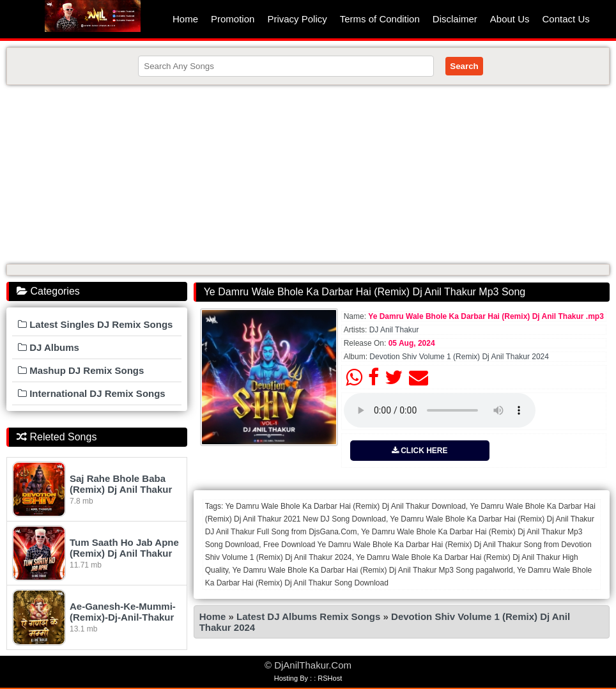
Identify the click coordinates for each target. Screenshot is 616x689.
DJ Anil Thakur (394, 330)
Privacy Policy (297, 19)
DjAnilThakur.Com (93, 16)
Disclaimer (455, 19)
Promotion (233, 19)
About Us (510, 19)
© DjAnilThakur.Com (308, 665)
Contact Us (566, 19)
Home (185, 19)
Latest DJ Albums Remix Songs (308, 616)
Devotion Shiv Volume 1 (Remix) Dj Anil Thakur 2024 (459, 357)
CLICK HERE (420, 451)
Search (464, 66)
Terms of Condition (380, 19)
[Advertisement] (308, 174)
